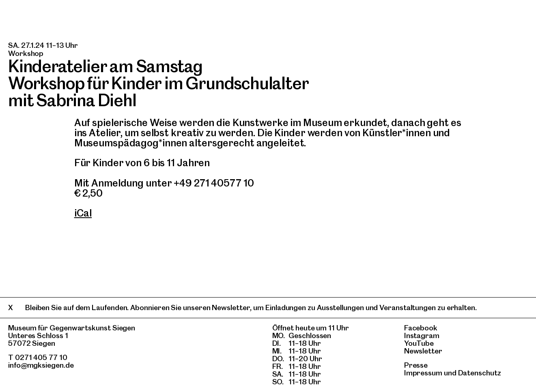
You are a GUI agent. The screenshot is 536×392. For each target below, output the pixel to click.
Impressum (423, 373)
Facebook (421, 328)
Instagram (422, 335)
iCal (83, 213)
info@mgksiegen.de (41, 365)
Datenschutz (480, 373)
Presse (416, 365)
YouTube (419, 343)
